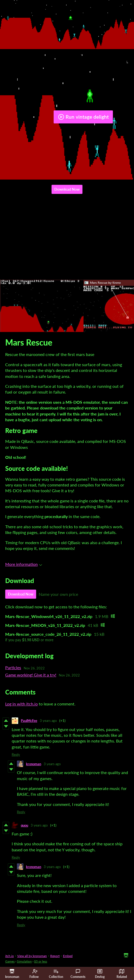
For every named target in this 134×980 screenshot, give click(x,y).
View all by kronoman (32, 956)
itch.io (9, 956)
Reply (16, 755)
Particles (13, 667)
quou (24, 825)
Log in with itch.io (21, 704)
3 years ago (48, 721)
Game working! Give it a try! (31, 675)
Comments (78, 974)
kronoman (34, 764)
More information (24, 564)
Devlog (100, 974)
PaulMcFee (29, 721)
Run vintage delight (83, 117)
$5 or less (41, 961)
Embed (68, 956)
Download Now (67, 189)
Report (55, 956)
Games (10, 961)
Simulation (24, 961)
